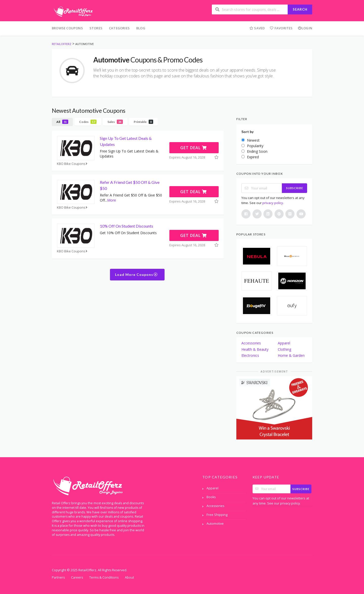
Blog (141, 28)
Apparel (284, 343)
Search (300, 9)
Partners (58, 577)
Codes (88, 122)
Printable (143, 122)
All (62, 122)
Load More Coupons (136, 274)
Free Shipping (217, 515)
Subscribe (295, 188)
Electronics (250, 355)
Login (305, 28)
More (112, 200)
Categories (119, 28)
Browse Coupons (67, 28)
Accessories (251, 343)
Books (211, 497)
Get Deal (194, 148)
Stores (96, 28)
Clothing (285, 349)
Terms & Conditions (104, 577)
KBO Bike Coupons (73, 164)
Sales (115, 122)
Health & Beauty (255, 349)
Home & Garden (291, 355)
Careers (77, 577)
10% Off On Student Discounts (127, 226)
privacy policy (273, 203)
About (129, 577)
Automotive (215, 524)
